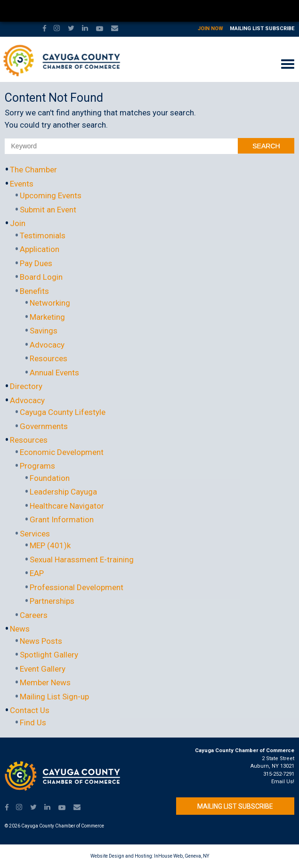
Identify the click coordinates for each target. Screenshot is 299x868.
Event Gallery (43, 669)
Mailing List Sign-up (54, 697)
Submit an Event (48, 210)
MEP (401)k (50, 545)
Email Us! (283, 782)
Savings (44, 331)
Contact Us (30, 710)
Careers (34, 615)
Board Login (41, 277)
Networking (50, 303)
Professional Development (77, 587)
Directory (26, 386)
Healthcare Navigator (67, 506)
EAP (37, 573)
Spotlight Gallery (49, 655)
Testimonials (43, 235)
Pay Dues (36, 263)
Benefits (34, 291)
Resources (48, 358)
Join (18, 223)
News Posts (41, 641)
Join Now (210, 28)
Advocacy (47, 345)
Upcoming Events (51, 195)
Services (35, 534)
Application (40, 249)
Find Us (33, 722)
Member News (45, 682)
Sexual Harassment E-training (82, 560)
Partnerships (52, 601)
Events (22, 184)
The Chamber (33, 170)
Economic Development (62, 452)
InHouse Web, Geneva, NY (182, 856)
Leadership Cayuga (63, 492)
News (20, 629)
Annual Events (54, 373)
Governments (44, 426)
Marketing (47, 317)
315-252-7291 (279, 774)
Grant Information (62, 519)
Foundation (50, 478)
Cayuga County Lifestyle (63, 412)
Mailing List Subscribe (262, 28)
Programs (37, 466)
